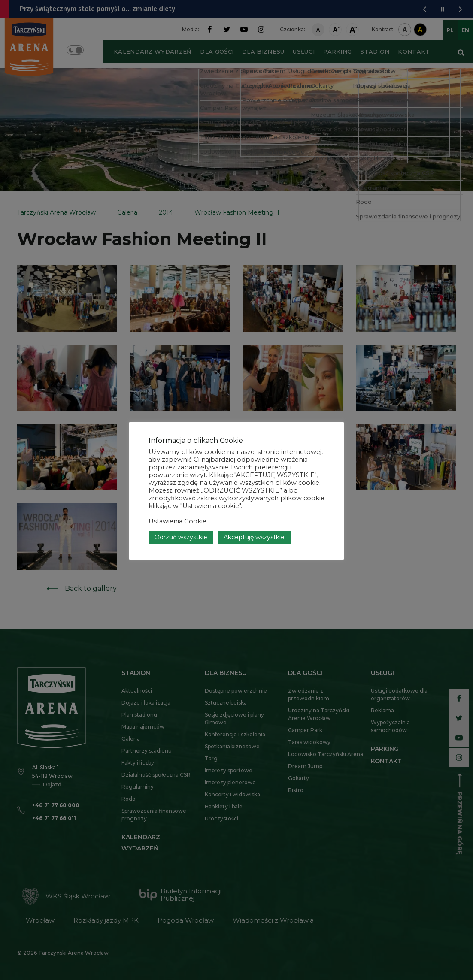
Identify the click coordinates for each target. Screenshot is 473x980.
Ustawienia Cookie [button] (177, 502)
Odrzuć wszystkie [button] (181, 518)
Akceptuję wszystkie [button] (254, 518)
